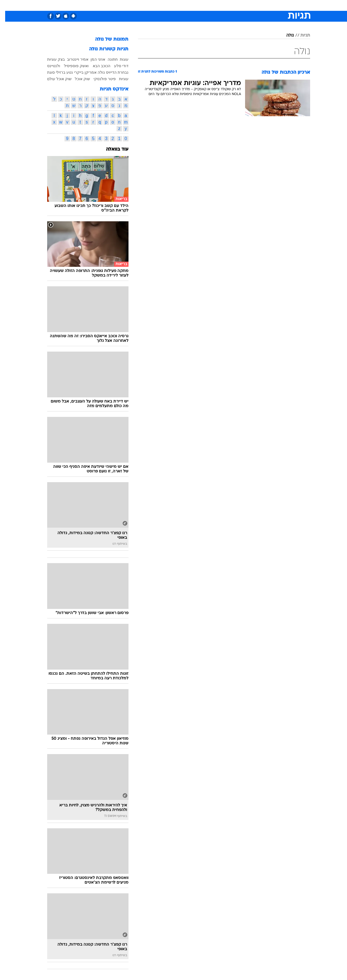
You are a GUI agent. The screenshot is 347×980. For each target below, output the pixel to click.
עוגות (119, 59)
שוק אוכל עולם (54, 79)
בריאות (170, 5)
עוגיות (119, 79)
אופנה (112, 5)
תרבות (233, 5)
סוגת (46, 72)
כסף (201, 5)
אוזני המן (93, 59)
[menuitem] (266, 5)
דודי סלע (116, 66)
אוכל (187, 5)
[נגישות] (7, 6)
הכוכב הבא (96, 66)
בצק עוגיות (51, 59)
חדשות (269, 5)
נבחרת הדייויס (112, 72)
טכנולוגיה (131, 5)
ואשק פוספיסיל (71, 66)
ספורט (251, 5)
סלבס (216, 5)
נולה (285, 35)
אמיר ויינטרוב (73, 59)
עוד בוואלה (112, 149)
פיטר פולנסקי (99, 79)
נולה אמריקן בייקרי (84, 72)
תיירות (152, 5)
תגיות (300, 35)
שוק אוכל (77, 79)
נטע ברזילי (59, 72)
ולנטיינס (49, 66)
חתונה (107, 59)
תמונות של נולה (107, 39)
